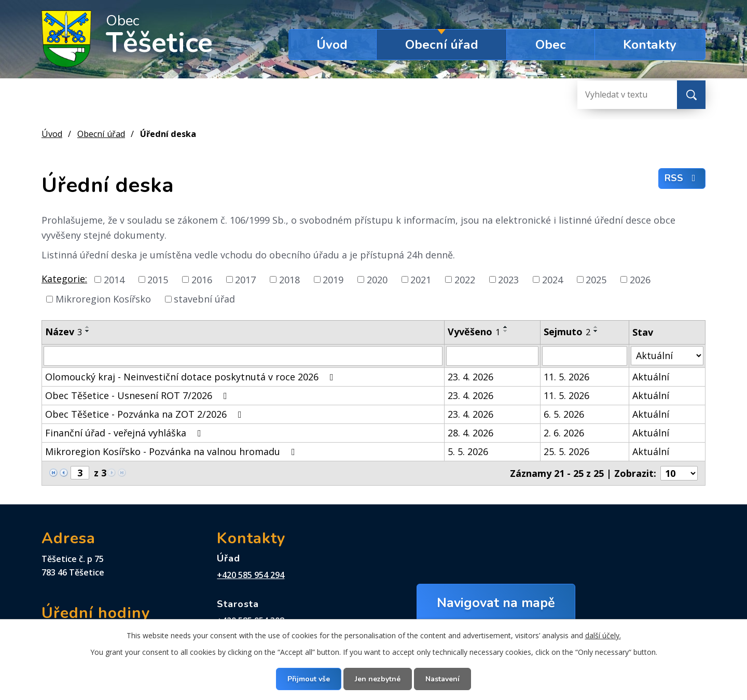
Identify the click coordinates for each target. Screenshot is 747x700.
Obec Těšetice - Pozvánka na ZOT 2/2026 (146, 414)
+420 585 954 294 (251, 575)
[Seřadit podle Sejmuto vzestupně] (596, 327)
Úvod (332, 45)
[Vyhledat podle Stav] (667, 356)
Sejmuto (567, 332)
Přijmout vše (309, 679)
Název (64, 332)
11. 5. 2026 (566, 377)
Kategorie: (64, 279)
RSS (682, 178)
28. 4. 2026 (471, 433)
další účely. (603, 635)
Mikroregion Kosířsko (103, 299)
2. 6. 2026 (564, 433)
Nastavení (442, 679)
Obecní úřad (442, 45)
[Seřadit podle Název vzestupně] (88, 327)
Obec (551, 45)
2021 (421, 279)
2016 (202, 279)
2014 (114, 279)
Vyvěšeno (474, 332)
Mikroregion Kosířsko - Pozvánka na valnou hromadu (172, 451)
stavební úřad (204, 299)
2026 (640, 279)
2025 (596, 279)
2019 (333, 279)
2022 (465, 279)
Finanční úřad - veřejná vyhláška (125, 433)
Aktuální (651, 377)
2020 (377, 279)
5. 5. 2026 (468, 451)
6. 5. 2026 (564, 414)
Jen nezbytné (378, 679)
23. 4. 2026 (471, 377)
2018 (289, 279)
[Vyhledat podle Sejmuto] (585, 356)
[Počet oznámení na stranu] (679, 473)
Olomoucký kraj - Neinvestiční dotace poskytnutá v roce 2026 (191, 377)
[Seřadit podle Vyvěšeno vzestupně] (506, 327)
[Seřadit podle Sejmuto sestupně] (596, 331)
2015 (158, 279)
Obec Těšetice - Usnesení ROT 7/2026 (138, 395)
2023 (508, 279)
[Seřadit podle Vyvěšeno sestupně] (506, 331)
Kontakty (650, 45)
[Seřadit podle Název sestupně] (88, 331)
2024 (552, 279)
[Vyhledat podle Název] (243, 356)
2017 (245, 279)
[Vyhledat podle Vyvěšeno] (493, 356)
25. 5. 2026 (566, 451)
